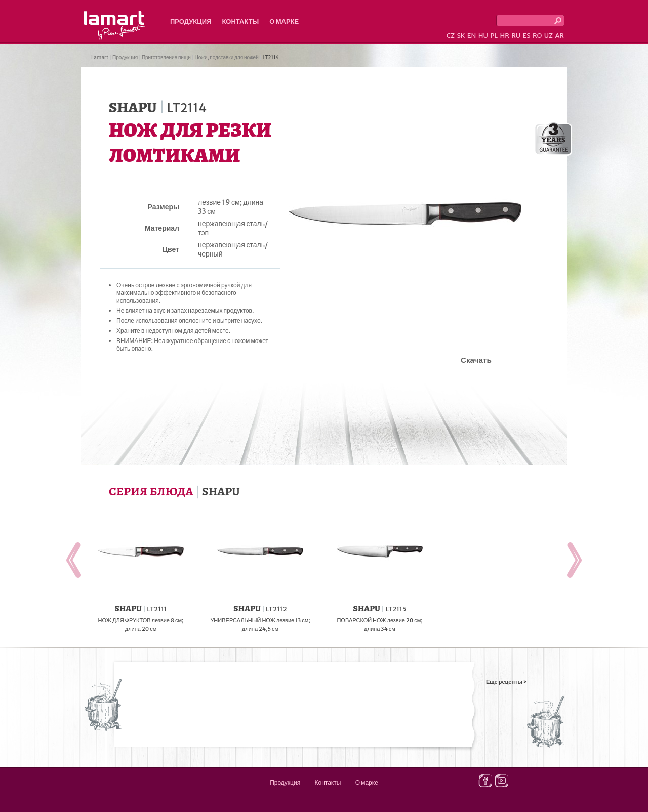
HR (504, 36)
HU (483, 36)
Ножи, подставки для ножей (227, 57)
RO (537, 36)
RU (516, 36)
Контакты (240, 22)
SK (461, 36)
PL (494, 36)
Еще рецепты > (507, 682)
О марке (284, 22)
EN (472, 36)
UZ (549, 36)
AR (559, 36)
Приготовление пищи (166, 57)
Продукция (191, 22)
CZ (451, 36)
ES (527, 36)
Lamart (115, 26)
